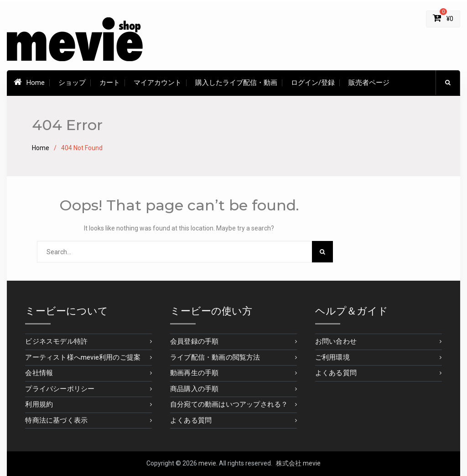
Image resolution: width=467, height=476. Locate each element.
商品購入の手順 (194, 389)
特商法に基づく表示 (56, 420)
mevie (207, 463)
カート (110, 83)
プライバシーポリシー (60, 389)
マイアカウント (158, 83)
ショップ (72, 83)
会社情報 (39, 373)
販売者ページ (369, 83)
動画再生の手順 (194, 373)
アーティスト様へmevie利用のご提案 (83, 357)
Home (29, 82)
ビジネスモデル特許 (56, 341)
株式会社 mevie (298, 463)
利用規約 (39, 404)
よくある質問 (191, 420)
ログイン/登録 (313, 83)
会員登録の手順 (194, 341)
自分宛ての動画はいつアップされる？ (229, 404)
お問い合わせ (336, 341)
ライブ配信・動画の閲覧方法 (215, 357)
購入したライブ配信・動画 (236, 83)
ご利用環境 (332, 357)
